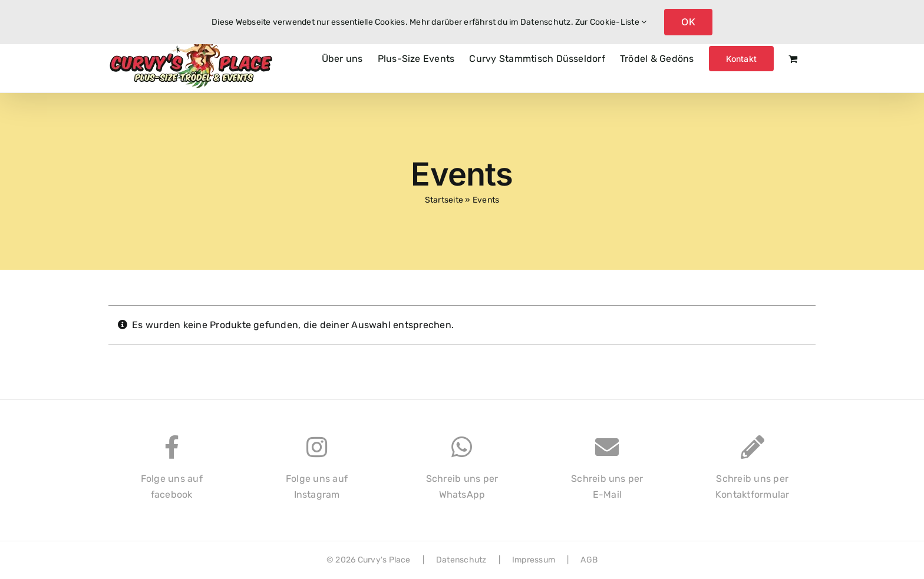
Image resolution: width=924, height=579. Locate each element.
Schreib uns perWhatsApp (462, 474)
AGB (589, 560)
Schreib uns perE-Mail (607, 474)
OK (688, 22)
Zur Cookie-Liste (611, 22)
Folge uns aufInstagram (317, 474)
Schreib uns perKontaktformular (753, 474)
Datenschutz (461, 560)
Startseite (444, 200)
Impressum (534, 560)
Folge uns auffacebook (172, 474)
